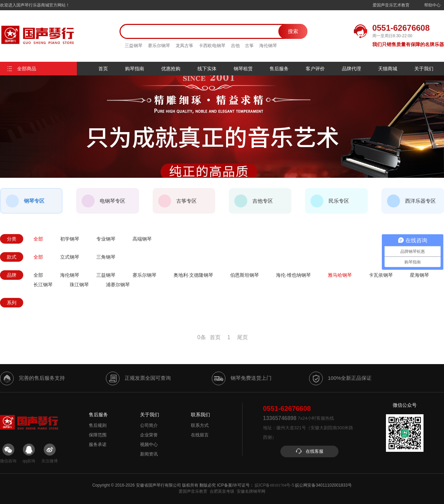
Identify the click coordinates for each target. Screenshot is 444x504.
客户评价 (315, 69)
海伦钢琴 (268, 46)
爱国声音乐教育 (193, 491)
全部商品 (22, 69)
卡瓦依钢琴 (381, 275)
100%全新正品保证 (340, 378)
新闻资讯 (149, 454)
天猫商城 (388, 69)
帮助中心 (432, 5)
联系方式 (200, 425)
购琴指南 (135, 69)
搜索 (293, 31)
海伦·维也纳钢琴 (293, 275)
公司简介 (149, 425)
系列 (12, 303)
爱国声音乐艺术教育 (391, 5)
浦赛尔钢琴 (118, 285)
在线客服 (309, 451)
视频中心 (149, 444)
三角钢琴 (106, 257)
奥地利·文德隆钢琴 (193, 275)
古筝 (249, 46)
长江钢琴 (43, 285)
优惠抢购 (171, 69)
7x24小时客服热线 (299, 418)
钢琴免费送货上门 (242, 378)
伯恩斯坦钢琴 (245, 275)
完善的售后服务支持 (32, 378)
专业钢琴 (106, 239)
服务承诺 (98, 444)
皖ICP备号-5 (274, 485)
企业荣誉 (149, 435)
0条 (202, 337)
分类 (12, 239)
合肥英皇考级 (222, 491)
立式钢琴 (70, 257)
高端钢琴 (142, 239)
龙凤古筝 (184, 46)
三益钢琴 (134, 46)
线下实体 (207, 69)
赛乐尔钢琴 (159, 46)
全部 (38, 239)
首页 (103, 69)
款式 (12, 257)
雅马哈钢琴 (340, 275)
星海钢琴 (419, 275)
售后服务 (279, 69)
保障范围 (98, 435)
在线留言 (200, 435)
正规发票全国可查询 (138, 378)
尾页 (242, 337)
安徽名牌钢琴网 (251, 491)
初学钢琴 (70, 239)
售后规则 (98, 425)
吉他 (235, 46)
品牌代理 (351, 69)
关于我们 (424, 69)
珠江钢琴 (79, 285)
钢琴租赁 (243, 69)
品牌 (12, 275)
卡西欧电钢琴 (212, 46)
